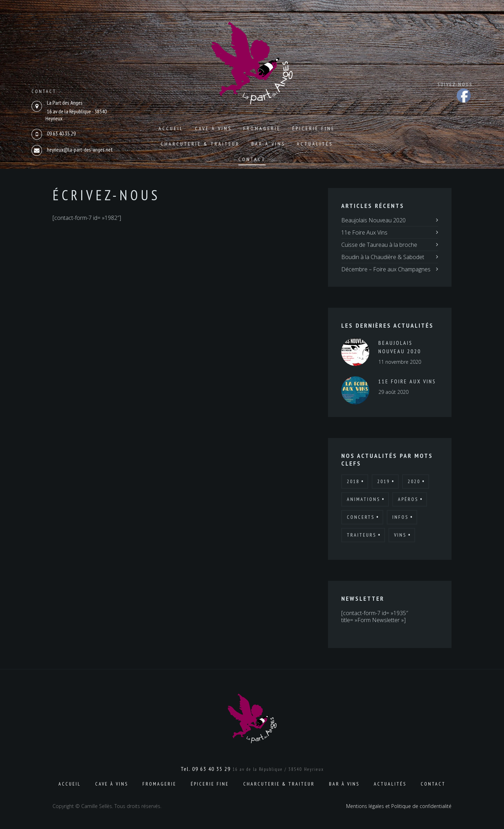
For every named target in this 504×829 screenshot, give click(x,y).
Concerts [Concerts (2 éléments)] (361, 517)
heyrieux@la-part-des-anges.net (80, 149)
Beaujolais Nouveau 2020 (373, 220)
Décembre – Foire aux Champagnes (386, 269)
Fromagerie (262, 128)
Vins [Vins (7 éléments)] (400, 535)
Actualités (315, 144)
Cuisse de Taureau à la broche (379, 245)
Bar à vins (268, 144)
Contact (252, 159)
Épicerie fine (314, 128)
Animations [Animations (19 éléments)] (363, 499)
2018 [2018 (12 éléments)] (353, 481)
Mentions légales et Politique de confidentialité (399, 806)
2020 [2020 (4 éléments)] (414, 481)
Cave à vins (213, 128)
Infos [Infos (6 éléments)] (400, 517)
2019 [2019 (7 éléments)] (384, 481)
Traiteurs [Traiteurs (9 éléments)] (362, 535)
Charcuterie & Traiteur (200, 144)
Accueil (171, 128)
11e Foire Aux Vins (364, 232)
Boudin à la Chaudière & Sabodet (383, 257)
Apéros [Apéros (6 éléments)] (408, 499)
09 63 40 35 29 (61, 133)
